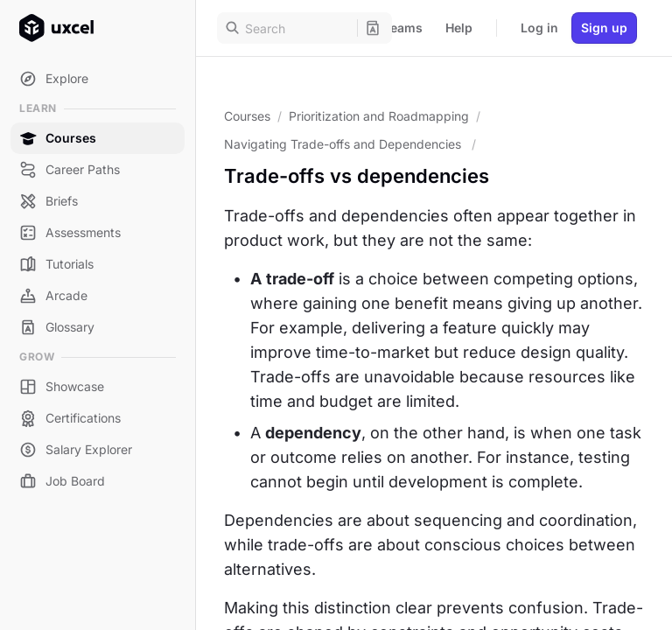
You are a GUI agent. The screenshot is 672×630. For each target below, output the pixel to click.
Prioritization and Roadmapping (379, 116)
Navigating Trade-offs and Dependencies (344, 144)
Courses (247, 116)
